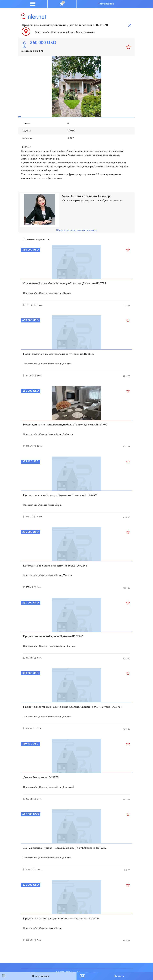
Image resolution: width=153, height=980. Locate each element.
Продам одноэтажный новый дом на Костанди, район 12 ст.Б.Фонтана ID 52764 (73, 707)
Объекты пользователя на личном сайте (76, 230)
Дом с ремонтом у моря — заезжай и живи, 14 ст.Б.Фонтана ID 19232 (65, 848)
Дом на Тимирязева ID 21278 (41, 777)
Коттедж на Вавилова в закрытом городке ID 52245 (55, 566)
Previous (56, 87)
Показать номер (40, 976)
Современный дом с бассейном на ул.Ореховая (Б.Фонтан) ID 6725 (64, 283)
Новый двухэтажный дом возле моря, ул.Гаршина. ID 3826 (58, 354)
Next (97, 87)
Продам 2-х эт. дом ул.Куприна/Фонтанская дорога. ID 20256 (61, 919)
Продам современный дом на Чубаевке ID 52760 (53, 636)
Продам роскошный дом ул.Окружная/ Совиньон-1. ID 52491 (60, 495)
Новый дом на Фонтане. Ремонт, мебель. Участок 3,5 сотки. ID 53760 (65, 425)
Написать (119, 976)
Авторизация (106, 4)
